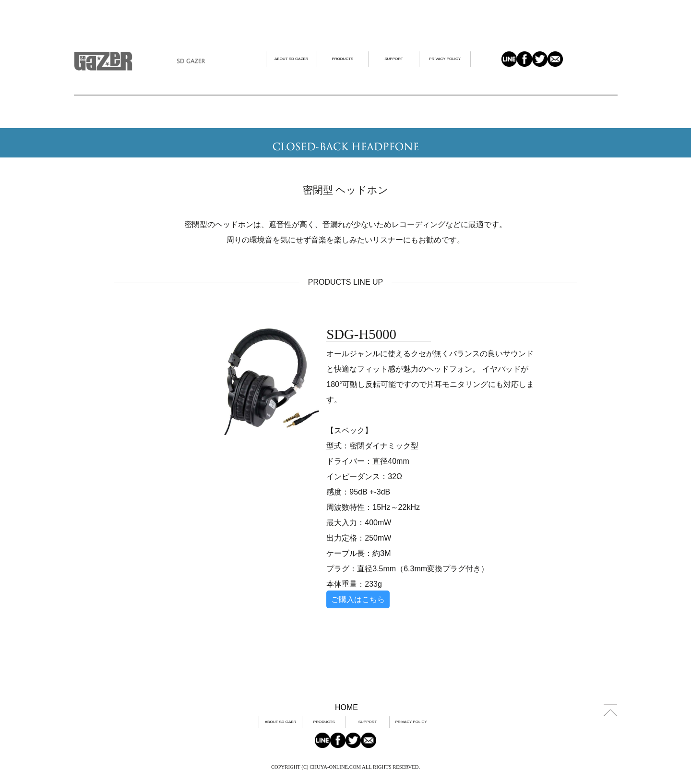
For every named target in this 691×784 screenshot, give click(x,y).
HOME (346, 707)
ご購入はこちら (358, 599)
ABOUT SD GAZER (292, 59)
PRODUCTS (342, 59)
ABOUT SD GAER (281, 722)
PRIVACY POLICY (445, 59)
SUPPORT (394, 59)
